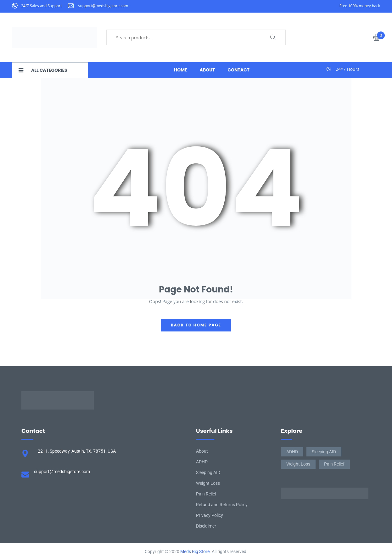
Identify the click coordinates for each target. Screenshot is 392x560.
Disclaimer (206, 526)
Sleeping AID (208, 472)
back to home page (196, 325)
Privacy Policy (210, 515)
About (202, 451)
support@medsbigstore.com (103, 6)
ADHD (202, 462)
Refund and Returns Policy (222, 505)
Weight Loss (208, 483)
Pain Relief (206, 494)
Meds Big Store (195, 552)
